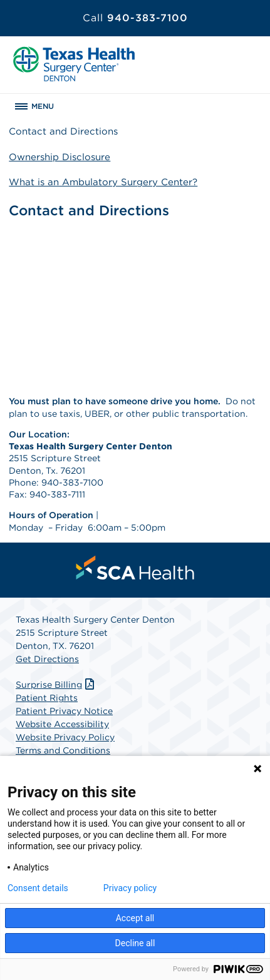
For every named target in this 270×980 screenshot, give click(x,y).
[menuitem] (135, 568)
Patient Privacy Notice (64, 711)
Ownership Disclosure (60, 157)
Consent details (38, 888)
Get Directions (47, 659)
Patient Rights (47, 698)
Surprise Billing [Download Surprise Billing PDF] (56, 685)
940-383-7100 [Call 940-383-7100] (135, 18)
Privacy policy (130, 888)
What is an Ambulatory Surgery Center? (103, 182)
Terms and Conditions (63, 750)
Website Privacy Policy (65, 737)
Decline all (135, 943)
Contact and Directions (63, 131)
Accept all (135, 918)
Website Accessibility (62, 724)
